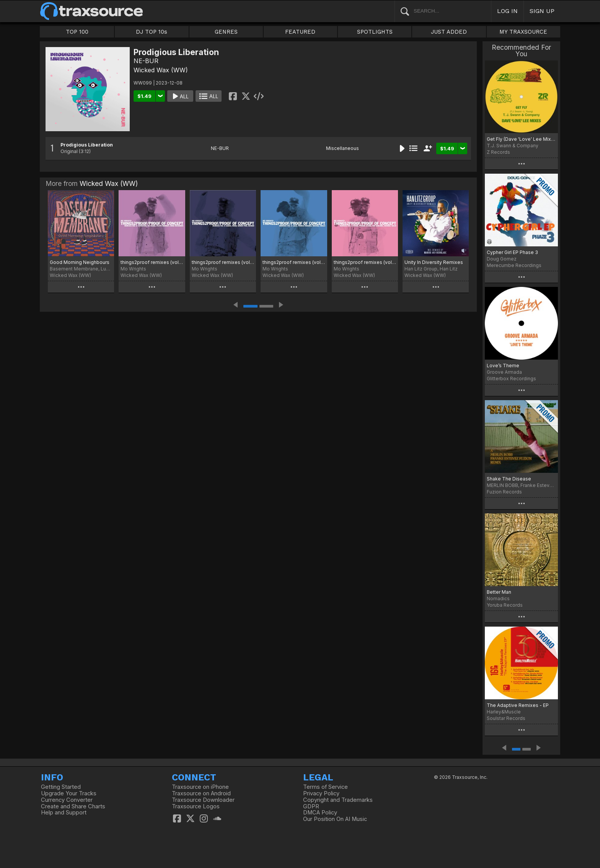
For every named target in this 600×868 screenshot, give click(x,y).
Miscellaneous (342, 148)
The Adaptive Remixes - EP (518, 705)
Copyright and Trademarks (338, 800)
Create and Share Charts (73, 806)
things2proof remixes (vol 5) (152, 262)
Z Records (498, 152)
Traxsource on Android (201, 793)
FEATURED (300, 32)
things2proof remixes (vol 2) (365, 262)
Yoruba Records (505, 605)
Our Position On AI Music (335, 819)
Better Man (499, 592)
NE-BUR (146, 61)
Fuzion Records (504, 492)
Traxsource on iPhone (200, 787)
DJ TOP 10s (152, 32)
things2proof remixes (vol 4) (223, 262)
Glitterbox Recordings (511, 379)
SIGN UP (542, 11)
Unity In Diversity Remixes (434, 262)
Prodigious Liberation (87, 145)
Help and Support (64, 813)
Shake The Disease (509, 479)
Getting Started (61, 787)
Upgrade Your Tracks (69, 793)
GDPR (311, 806)
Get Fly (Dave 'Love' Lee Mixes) (521, 139)
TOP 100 (77, 32)
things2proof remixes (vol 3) (294, 262)
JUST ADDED (449, 32)
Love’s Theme (503, 366)
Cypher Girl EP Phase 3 (512, 252)
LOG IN (507, 11)
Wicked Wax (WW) (161, 70)
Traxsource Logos (196, 806)
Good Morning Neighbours (80, 262)
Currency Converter (67, 800)
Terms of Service (325, 787)
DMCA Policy (320, 813)
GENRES (226, 32)
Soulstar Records (506, 718)
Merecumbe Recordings (514, 265)
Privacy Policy (321, 793)
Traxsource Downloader (203, 800)
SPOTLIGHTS (375, 32)
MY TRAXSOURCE (523, 32)
